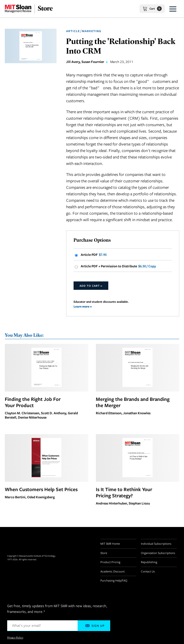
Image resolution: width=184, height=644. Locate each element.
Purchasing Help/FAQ (114, 580)
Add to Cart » (91, 286)
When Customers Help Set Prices (41, 489)
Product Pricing (110, 562)
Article (73, 31)
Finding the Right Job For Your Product (33, 402)
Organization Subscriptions (158, 553)
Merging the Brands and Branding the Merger (133, 402)
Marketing (92, 31)
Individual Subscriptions (156, 543)
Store (104, 553)
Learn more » (83, 306)
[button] (173, 9)
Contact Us (148, 571)
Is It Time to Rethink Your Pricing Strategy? (124, 492)
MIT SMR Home (110, 543)
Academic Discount (112, 571)
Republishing (149, 562)
